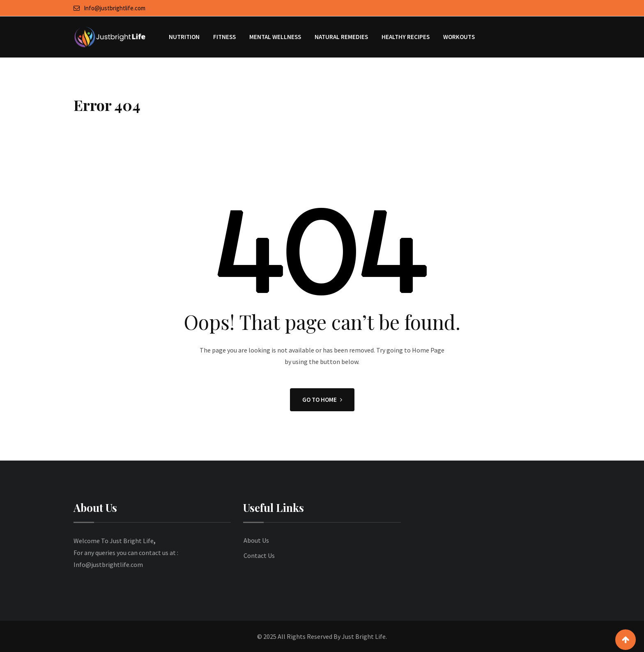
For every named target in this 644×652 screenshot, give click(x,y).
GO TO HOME (322, 400)
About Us (256, 540)
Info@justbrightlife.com (115, 8)
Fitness (224, 37)
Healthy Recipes (406, 37)
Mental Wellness (275, 37)
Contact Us (259, 555)
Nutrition (184, 37)
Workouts (459, 37)
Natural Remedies (341, 37)
